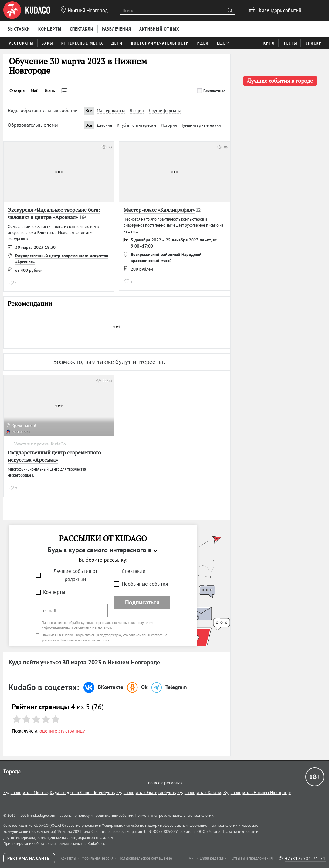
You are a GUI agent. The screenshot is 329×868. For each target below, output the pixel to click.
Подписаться (142, 602)
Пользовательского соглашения (85, 640)
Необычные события (145, 584)
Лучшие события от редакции (75, 575)
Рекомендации (30, 304)
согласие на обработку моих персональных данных (89, 622)
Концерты (54, 592)
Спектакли (134, 571)
